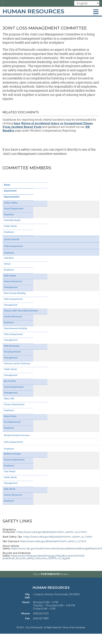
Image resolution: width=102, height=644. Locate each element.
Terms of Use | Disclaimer (74, 627)
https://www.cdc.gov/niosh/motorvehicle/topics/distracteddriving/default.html (56, 549)
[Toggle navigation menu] (96, 13)
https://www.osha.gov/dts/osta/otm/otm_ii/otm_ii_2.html (53, 541)
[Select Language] (87, 3)
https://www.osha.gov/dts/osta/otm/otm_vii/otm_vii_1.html (58, 537)
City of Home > (51, 574)
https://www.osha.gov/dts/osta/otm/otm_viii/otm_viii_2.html (52, 532)
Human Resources (51, 588)
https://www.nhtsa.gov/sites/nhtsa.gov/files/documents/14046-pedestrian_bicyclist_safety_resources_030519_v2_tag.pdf (44, 557)
